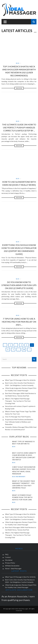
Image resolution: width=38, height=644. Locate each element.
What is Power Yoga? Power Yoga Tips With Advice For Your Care (22, 465)
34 (24, 317)
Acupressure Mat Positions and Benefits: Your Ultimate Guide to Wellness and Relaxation (19, 390)
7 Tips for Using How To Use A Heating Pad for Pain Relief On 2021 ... (19, 290)
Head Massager (20, 445)
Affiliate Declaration (12, 534)
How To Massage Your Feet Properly (18, 385)
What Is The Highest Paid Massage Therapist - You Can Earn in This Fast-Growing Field (18, 369)
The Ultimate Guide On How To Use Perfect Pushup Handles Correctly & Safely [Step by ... (19, 128)
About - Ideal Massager (13, 536)
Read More (19, 88)
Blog (18, 63)
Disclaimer (9, 528)
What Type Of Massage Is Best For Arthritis (20, 348)
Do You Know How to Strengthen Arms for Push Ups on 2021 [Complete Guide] (19, 253)
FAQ (7, 522)
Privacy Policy (10, 531)
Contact (8, 525)
